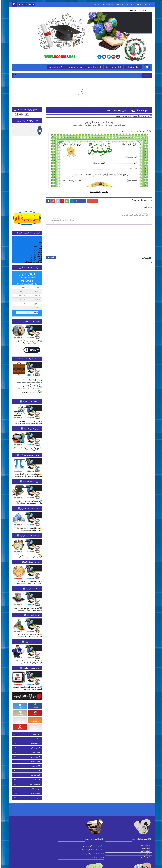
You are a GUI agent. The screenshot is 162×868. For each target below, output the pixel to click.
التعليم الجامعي (35, 756)
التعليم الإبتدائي (35, 747)
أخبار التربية (36, 734)
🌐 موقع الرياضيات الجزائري (70, 849)
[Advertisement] (98, 233)
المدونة (138, 4)
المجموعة (129, 4)
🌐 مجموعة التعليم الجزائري (70, 857)
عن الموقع (119, 4)
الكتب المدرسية (35, 775)
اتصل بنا (96, 4)
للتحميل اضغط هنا (98, 191)
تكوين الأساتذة (35, 788)
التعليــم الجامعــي (74, 67)
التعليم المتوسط (35, 761)
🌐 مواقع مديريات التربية (106, 857)
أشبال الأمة (36, 738)
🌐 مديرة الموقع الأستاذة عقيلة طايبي (32, 857)
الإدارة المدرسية (126, 116)
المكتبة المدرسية (34, 784)
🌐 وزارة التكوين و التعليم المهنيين (103, 853)
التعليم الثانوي (35, 752)
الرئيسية (147, 4)
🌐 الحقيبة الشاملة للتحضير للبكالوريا (32, 849)
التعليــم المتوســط (113, 67)
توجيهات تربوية (115, 116)
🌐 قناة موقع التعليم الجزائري (69, 853)
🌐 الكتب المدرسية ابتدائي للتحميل (32, 845)
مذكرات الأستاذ (35, 797)
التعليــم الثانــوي (93, 67)
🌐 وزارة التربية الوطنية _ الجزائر (104, 845)
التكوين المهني (35, 766)
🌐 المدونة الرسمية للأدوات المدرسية (32, 853)
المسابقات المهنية (34, 779)
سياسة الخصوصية (107, 4)
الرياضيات (36, 770)
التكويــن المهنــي (55, 67)
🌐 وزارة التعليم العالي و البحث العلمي (102, 849)
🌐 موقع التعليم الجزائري (71, 845)
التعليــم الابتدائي (132, 67)
